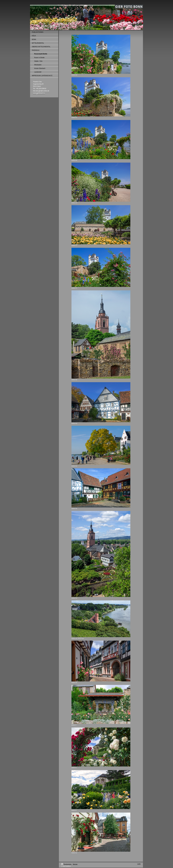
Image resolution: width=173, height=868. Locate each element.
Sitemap (75, 864)
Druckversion (67, 864)
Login (139, 864)
